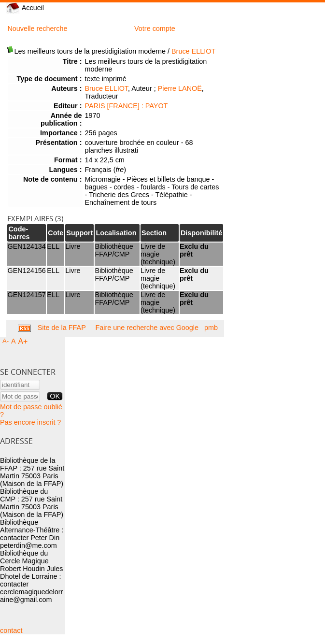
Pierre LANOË (180, 88)
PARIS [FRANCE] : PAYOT (126, 106)
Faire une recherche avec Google (147, 328)
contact (11, 630)
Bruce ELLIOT (193, 51)
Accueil (25, 8)
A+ (23, 341)
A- (6, 341)
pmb (211, 328)
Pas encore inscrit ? (30, 422)
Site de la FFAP (62, 328)
